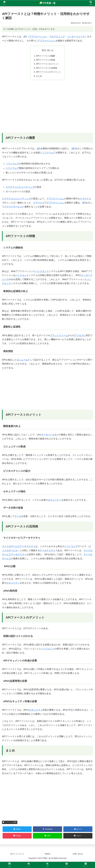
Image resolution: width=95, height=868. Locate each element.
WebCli (48, 854)
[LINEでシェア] (47, 836)
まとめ (39, 76)
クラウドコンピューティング (20, 187)
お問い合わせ (78, 854)
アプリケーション (38, 37)
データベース (48, 435)
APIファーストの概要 (46, 56)
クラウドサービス (13, 207)
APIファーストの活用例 (47, 68)
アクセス (79, 335)
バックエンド (42, 271)
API (25, 37)
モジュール (22, 360)
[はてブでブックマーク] (78, 829)
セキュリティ (55, 500)
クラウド (84, 199)
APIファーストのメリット (47, 64)
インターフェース (76, 37)
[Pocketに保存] (17, 836)
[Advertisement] (47, 108)
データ (18, 516)
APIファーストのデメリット (48, 72)
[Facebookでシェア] (47, 829)
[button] (78, 836)
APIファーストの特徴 (46, 60)
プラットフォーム (59, 335)
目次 (44, 50)
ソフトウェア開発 (10, 822)
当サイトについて (17, 854)
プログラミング (57, 37)
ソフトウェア (49, 153)
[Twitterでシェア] (17, 829)
